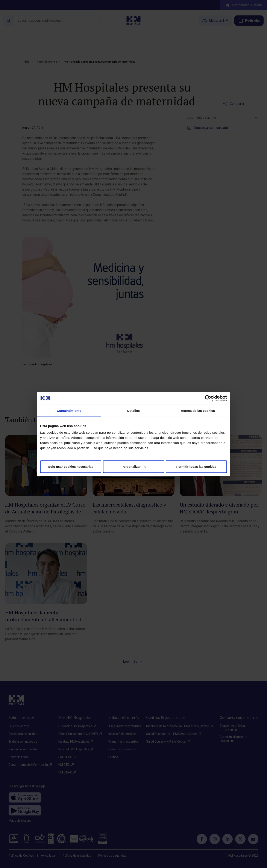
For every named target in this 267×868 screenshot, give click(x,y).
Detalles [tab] (133, 410)
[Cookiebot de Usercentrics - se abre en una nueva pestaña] (208, 398)
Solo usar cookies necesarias (71, 467)
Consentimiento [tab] (69, 410)
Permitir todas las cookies (196, 467)
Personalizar (134, 467)
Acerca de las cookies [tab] (198, 410)
